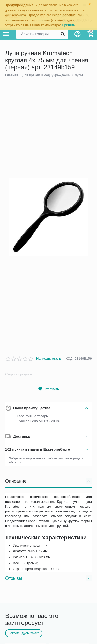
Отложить (48, 449)
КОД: (70, 419)
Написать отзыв (49, 419)
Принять (68, 25)
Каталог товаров (6, 34)
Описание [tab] (48, 541)
